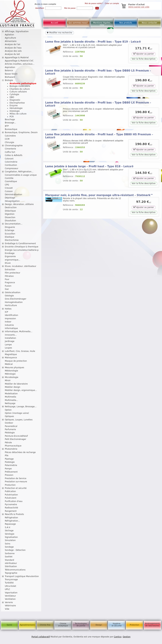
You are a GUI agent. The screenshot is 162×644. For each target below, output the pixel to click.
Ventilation (10, 599)
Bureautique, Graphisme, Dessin (21, 132)
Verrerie (9, 602)
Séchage (9, 531)
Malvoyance (11, 358)
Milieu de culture (18, 114)
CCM (7, 139)
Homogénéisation (14, 302)
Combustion (11, 165)
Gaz (7, 289)
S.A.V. (8, 527)
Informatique (11, 328)
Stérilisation (11, 566)
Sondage (9, 547)
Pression (9, 475)
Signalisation (11, 537)
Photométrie (11, 449)
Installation (10, 338)
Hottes (8, 309)
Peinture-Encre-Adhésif (16, 436)
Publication (10, 491)
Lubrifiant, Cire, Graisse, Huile (20, 351)
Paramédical (11, 426)
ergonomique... (13, 260)
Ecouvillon (10, 234)
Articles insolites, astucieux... (20, 64)
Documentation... (14, 224)
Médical (9, 364)
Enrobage (10, 253)
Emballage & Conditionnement (20, 243)
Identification (12, 315)
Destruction (11, 207)
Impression (10, 319)
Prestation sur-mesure (16, 482)
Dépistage (10, 198)
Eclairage (10, 230)
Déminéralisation (13, 195)
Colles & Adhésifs (14, 155)
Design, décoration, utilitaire (19, 204)
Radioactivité (11, 508)
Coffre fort (10, 152)
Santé (9, 625)
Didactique (10, 211)
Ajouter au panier (144, 54)
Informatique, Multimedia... (19, 332)
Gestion (127, 637)
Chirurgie (10, 142)
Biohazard (10, 77)
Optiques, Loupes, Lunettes (19, 420)
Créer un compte (112, 3)
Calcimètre (10, 136)
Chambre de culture (20, 89)
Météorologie (11, 371)
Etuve (8, 263)
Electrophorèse (17, 103)
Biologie (9, 80)
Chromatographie (14, 146)
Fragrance (10, 283)
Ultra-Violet (11, 586)
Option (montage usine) (17, 413)
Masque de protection (16, 361)
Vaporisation (11, 593)
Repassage (10, 524)
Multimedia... (11, 400)
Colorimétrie (11, 162)
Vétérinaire (10, 606)
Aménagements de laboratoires (152, 625)
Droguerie (10, 227)
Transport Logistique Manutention (22, 576)
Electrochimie (12, 240)
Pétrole (8, 443)
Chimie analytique (63, 625)
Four (7, 279)
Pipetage (9, 459)
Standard (10, 560)
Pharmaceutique (13, 446)
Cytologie (14, 94)
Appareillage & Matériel (17, 58)
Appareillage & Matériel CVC (19, 61)
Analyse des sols (13, 51)
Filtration (9, 276)
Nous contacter (149, 23)
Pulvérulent (11, 498)
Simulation (10, 540)
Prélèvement (11, 472)
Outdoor (9, 423)
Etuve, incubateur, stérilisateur (21, 266)
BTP (7, 126)
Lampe (8, 345)
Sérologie (10, 534)
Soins (8, 544)
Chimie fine (45, 625)
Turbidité (9, 583)
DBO (12, 97)
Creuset (9, 188)
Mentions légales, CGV (102, 24)
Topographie (11, 573)
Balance (9, 71)
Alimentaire (11, 41)
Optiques (9, 416)
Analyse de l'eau (13, 48)
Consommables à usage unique (21, 175)
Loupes (9, 348)
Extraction (10, 270)
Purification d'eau (14, 501)
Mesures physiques (15, 368)
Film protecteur (13, 273)
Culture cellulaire (18, 92)
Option (8, 410)
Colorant (9, 159)
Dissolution (10, 221)
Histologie (15, 111)
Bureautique (11, 129)
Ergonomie (10, 256)
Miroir (8, 380)
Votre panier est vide (139, 7)
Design (99, 625)
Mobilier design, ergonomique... (21, 390)
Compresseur (12, 168)
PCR (12, 117)
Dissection (10, 217)
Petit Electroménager (16, 439)
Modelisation (11, 394)
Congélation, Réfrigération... (19, 172)
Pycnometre (11, 504)
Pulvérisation (11, 495)
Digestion (10, 214)
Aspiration (10, 67)
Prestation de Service (16, 478)
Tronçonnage (11, 580)
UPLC (8, 589)
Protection (134, 625)
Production (10, 485)
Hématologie (16, 108)
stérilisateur (11, 563)
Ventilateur (10, 596)
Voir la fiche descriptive (144, 59)
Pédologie (10, 433)
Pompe (8, 469)
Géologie (9, 296)
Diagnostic (15, 100)
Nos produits (126, 23)
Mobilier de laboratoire (16, 384)
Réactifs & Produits (14, 514)
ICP (6, 312)
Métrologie (10, 374)
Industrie (9, 325)
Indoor (8, 322)
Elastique (10, 237)
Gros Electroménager (16, 299)
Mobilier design (13, 387)
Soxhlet (9, 557)
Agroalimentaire (27, 625)
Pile (7, 456)
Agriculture (10, 38)
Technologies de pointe (81, 625)
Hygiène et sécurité (117, 625)
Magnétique (11, 354)
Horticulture (11, 305)
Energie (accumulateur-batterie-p (22, 250)
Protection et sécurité (16, 488)
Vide (7, 609)
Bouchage (10, 119)
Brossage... (11, 123)
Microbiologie (12, 377)
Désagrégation (12, 201)
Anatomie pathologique (23, 83)
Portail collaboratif (41, 637)
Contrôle (9, 178)
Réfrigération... (12, 521)
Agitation (9, 35)
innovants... (11, 335)
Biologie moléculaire (20, 86)
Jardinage (10, 341)
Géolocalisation (13, 292)
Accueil (54, 23)
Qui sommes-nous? (78, 23)
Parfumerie (10, 429)
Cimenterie (10, 149)
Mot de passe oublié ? (94, 3)
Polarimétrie (11, 465)
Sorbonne (10, 553)
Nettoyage (10, 403)
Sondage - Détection (15, 550)
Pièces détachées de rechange (20, 452)
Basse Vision (11, 74)
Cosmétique (11, 181)
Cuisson (9, 191)
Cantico (118, 637)
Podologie (10, 462)
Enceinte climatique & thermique (22, 247)
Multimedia (11, 397)
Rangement (11, 511)
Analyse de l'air (13, 44)
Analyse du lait (12, 54)
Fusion (8, 286)
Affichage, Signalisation (17, 31)
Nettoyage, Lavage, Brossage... (21, 407)
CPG (7, 185)
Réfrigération (11, 518)
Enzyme (14, 106)
